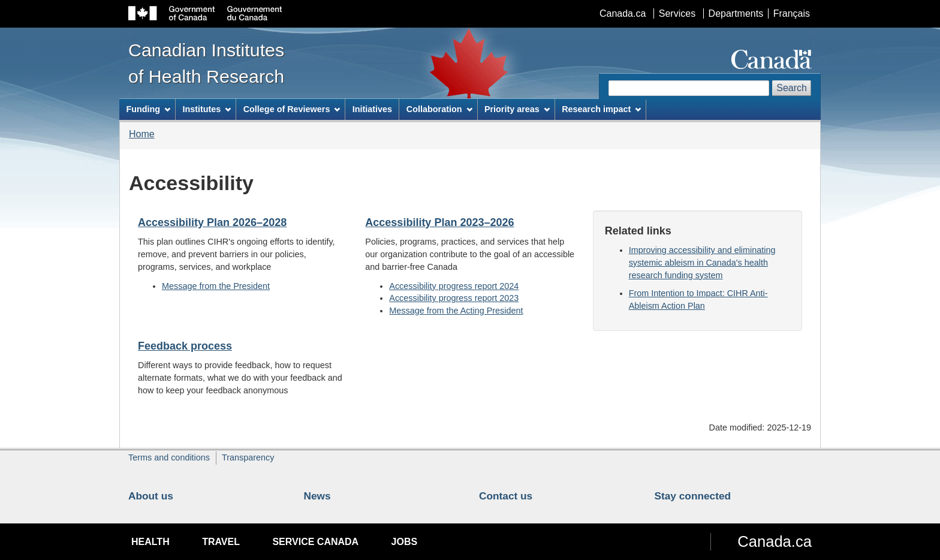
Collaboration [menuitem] (439, 109)
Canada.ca (623, 13)
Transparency (248, 457)
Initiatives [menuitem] (372, 109)
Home (142, 134)
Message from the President (216, 286)
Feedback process (185, 346)
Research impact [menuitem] (601, 109)
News (317, 496)
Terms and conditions (169, 457)
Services (677, 13)
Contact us (506, 496)
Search (792, 88)
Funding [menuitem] (148, 109)
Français (792, 13)
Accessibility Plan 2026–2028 (212, 222)
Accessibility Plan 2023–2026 (439, 222)
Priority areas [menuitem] (517, 109)
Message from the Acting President (456, 311)
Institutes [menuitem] (207, 109)
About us (151, 496)
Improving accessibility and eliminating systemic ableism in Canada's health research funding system (702, 262)
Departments (736, 13)
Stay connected (693, 496)
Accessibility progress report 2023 (454, 298)
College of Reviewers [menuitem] (292, 109)
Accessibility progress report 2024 (454, 286)
